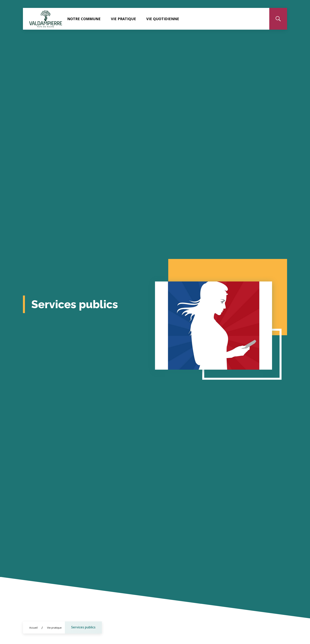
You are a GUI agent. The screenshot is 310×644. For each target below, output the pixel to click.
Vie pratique (123, 19)
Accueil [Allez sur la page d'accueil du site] (33, 628)
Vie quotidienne (163, 19)
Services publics (83, 627)
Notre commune (84, 19)
